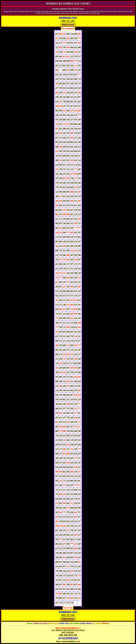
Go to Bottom (68, 29)
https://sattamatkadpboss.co (68, 628)
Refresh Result (68, 24)
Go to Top (68, 608)
